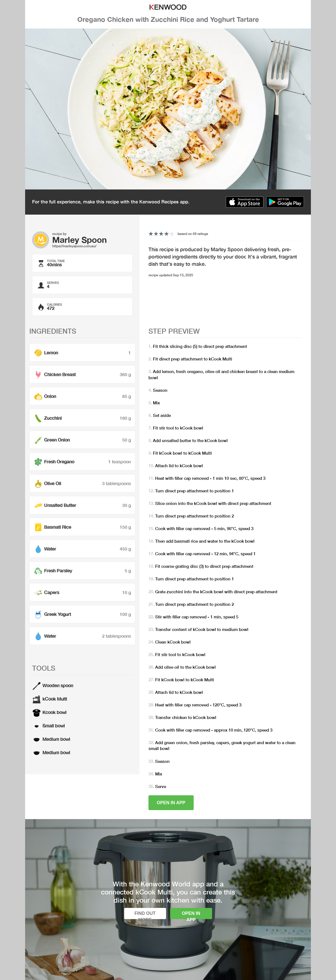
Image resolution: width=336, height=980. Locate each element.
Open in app (171, 803)
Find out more (145, 915)
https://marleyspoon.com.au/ (74, 246)
